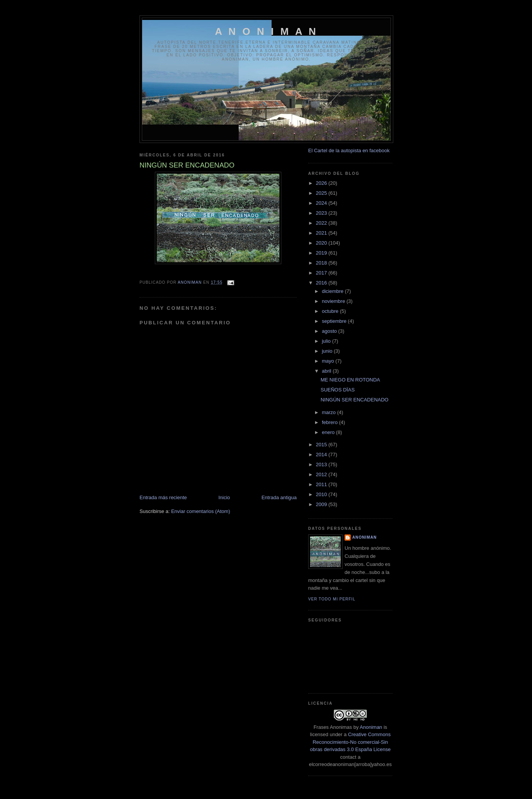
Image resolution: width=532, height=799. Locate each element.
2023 (322, 213)
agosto (330, 331)
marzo (330, 412)
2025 (322, 193)
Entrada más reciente (163, 497)
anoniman (365, 537)
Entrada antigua (279, 497)
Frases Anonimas (333, 727)
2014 (322, 455)
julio (327, 341)
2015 (322, 445)
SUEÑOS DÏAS (337, 390)
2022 (322, 223)
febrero (331, 422)
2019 (322, 253)
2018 (322, 263)
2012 (322, 474)
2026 (322, 183)
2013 (322, 464)
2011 (322, 484)
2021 (322, 233)
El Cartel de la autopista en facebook (349, 150)
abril (327, 371)
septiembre (335, 321)
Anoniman (371, 727)
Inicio (224, 497)
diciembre (333, 291)
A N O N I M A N (267, 31)
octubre (331, 311)
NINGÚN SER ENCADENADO (354, 400)
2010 (322, 494)
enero (329, 432)
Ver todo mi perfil (332, 599)
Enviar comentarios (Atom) (200, 511)
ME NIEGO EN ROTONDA (350, 380)
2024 (322, 203)
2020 (322, 243)
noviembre (334, 301)
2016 (322, 283)
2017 (322, 273)
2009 (322, 504)
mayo (329, 361)
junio (328, 351)
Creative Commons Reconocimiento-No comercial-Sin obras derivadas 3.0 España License (350, 742)
